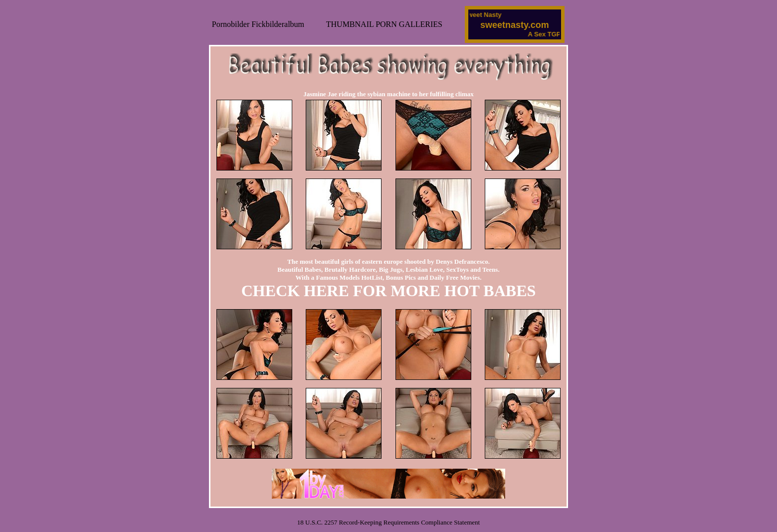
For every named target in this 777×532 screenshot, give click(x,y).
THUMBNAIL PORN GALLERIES (384, 24)
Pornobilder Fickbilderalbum (258, 24)
